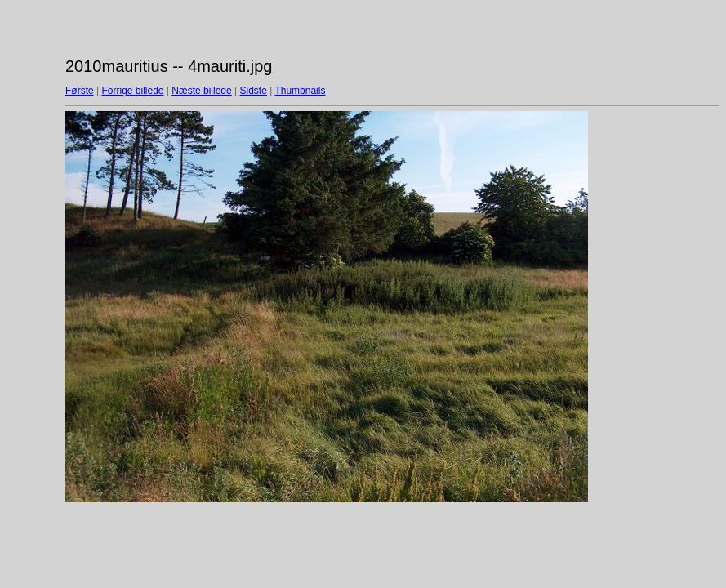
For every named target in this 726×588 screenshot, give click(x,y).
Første (80, 91)
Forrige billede (132, 91)
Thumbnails (300, 91)
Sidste (253, 91)
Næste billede (201, 91)
